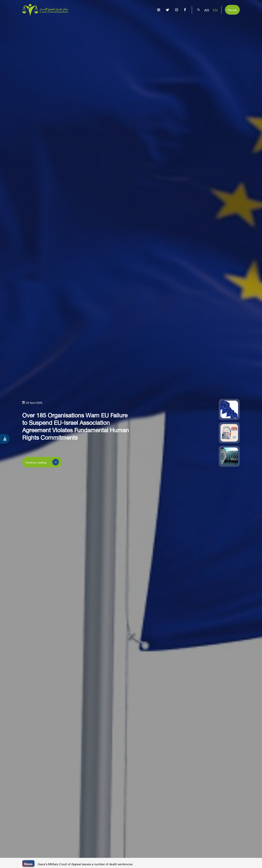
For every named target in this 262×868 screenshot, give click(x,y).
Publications (161, 23)
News (28, 863)
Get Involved (245, 23)
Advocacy (186, 23)
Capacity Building (214, 23)
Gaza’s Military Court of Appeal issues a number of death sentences (85, 864)
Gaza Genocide (117, 23)
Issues (139, 23)
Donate (232, 9)
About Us (93, 23)
